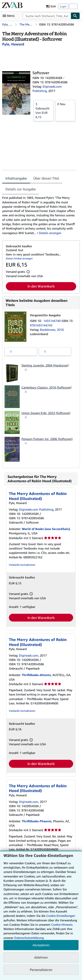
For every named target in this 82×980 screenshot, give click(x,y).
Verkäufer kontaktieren (22, 565)
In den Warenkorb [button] (41, 286)
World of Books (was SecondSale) (46, 529)
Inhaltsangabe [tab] (16, 178)
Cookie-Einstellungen (61, 916)
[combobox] (47, 16)
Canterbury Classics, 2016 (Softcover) (46, 387)
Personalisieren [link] (41, 970)
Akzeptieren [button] (41, 945)
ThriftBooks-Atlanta (36, 675)
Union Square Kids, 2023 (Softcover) (46, 413)
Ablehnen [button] (41, 957)
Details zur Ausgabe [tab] (21, 189)
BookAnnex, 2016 (52, 330)
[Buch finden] (75, 16)
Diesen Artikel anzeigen (19, 258)
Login (63, 6)
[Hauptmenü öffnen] (10, 16)
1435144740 (52, 321)
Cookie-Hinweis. (62, 925)
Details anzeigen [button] (50, 233)
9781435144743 (41, 325)
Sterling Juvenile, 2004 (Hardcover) (45, 365)
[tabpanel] (39, 215)
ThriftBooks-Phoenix (37, 821)
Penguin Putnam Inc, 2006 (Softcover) (47, 439)
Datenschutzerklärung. (29, 938)
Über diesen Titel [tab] (46, 178)
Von (44, 110)
